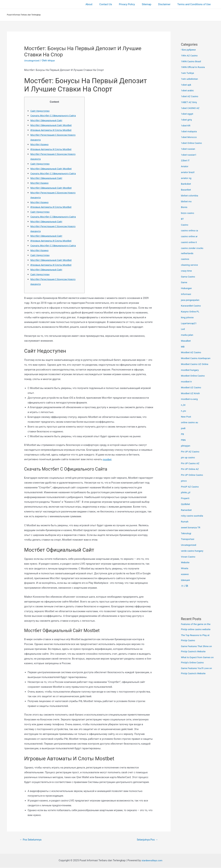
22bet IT (186, 160)
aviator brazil (188, 172)
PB (183, 434)
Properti (186, 498)
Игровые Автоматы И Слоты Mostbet (53, 130)
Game (184, 282)
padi (183, 428)
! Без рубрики (189, 50)
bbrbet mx (187, 201)
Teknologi (187, 533)
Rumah (185, 522)
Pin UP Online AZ (191, 469)
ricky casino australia (193, 516)
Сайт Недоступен (41, 111)
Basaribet (186, 190)
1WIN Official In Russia (194, 67)
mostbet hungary (191, 370)
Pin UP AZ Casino (191, 452)
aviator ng (187, 178)
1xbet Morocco (190, 137)
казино (185, 574)
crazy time (187, 271)
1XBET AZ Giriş (190, 102)
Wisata (185, 568)
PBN (184, 440)
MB (183, 347)
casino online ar (190, 236)
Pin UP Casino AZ (191, 463)
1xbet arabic (188, 90)
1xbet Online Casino (192, 143)
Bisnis (184, 207)
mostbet (108, 459)
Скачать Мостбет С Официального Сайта (55, 115)
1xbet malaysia (190, 131)
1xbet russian (189, 149)
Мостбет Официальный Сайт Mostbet (53, 125)
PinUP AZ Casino (191, 487)
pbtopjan (186, 446)
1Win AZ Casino (190, 55)
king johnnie (188, 317)
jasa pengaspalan (191, 300)
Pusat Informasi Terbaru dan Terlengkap (24, 15)
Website (186, 562)
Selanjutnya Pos (146, 840)
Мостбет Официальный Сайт (48, 120)
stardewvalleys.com (152, 861)
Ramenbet (187, 510)
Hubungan (187, 288)
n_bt (183, 405)
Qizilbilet (186, 504)
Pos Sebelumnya (32, 840)
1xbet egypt (188, 114)
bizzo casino (188, 213)
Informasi (186, 294)
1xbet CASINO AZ (191, 108)
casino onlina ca (190, 230)
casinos (185, 259)
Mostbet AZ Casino (192, 352)
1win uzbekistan (190, 79)
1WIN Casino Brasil (192, 61)
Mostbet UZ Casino (192, 387)
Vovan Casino (189, 557)
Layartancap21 (189, 323)
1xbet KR (186, 126)
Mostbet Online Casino (194, 376)
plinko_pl (186, 492)
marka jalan (188, 335)
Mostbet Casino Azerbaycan (197, 358)
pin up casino (189, 457)
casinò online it (190, 242)
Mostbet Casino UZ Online (196, 364)
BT (182, 219)
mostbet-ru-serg (190, 399)
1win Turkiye (188, 73)
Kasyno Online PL (191, 312)
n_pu (184, 411)
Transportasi (188, 539)
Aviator (185, 166)
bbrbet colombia (190, 196)
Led (183, 329)
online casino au (190, 422)
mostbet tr (187, 382)
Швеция (186, 580)
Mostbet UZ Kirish (191, 393)
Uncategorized (32, 61)
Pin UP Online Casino (193, 475)
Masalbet (186, 341)
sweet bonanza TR (191, 527)
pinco (184, 481)
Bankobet (186, 184)
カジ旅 (185, 586)
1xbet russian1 (189, 155)
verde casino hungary (193, 551)
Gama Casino (189, 277)
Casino (185, 225)
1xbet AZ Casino (190, 96)
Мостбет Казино (40, 144)
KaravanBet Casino (192, 306)
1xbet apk (187, 85)
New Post (186, 417)
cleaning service (190, 265)
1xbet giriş (187, 120)
